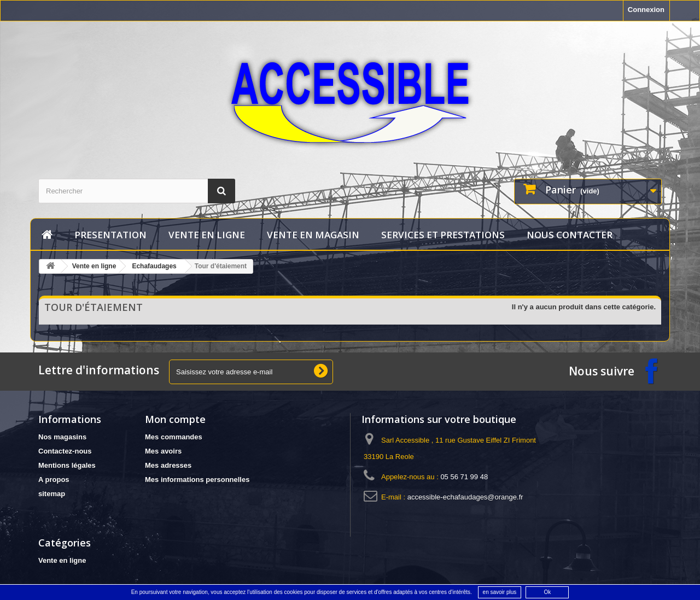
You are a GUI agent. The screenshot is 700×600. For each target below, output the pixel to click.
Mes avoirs (163, 451)
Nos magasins (62, 437)
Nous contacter (570, 235)
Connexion (646, 10)
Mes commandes (174, 437)
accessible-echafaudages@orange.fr (465, 497)
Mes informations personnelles (197, 480)
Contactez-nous (65, 451)
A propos (54, 480)
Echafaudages (154, 266)
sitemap (52, 494)
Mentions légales (67, 465)
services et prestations (443, 235)
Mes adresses (168, 465)
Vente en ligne (207, 235)
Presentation (110, 235)
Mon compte (175, 419)
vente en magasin (313, 235)
